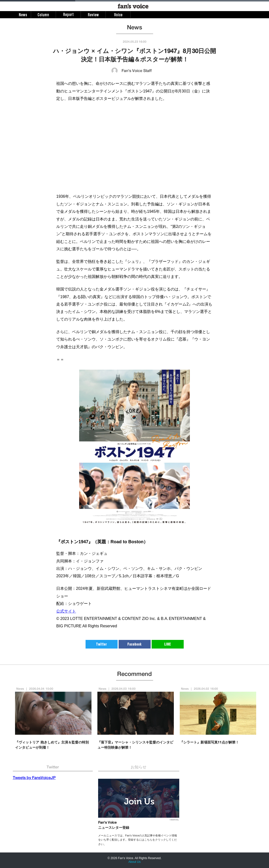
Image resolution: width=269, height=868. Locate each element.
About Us (134, 862)
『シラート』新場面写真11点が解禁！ (209, 743)
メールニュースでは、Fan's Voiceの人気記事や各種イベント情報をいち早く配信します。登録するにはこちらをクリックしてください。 (138, 840)
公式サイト (66, 611)
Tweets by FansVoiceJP (34, 778)
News (20, 689)
